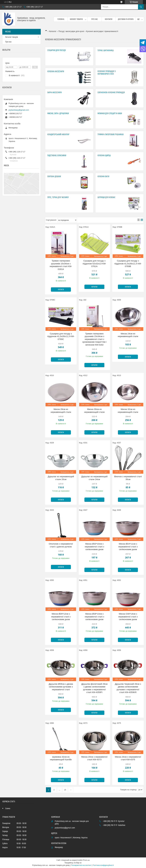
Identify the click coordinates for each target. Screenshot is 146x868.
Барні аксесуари (54, 93)
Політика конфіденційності (103, 865)
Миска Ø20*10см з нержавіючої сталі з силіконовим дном (94, 547)
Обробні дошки (54, 177)
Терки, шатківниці (106, 51)
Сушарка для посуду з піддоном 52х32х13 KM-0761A (94, 263)
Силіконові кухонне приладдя (111, 93)
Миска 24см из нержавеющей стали (128, 335)
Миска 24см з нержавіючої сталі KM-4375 (128, 758)
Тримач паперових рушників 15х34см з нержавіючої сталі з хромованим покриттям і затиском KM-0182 (94, 339)
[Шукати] (141, 7)
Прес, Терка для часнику (58, 197)
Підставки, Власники (57, 156)
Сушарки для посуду (57, 50)
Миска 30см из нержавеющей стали (94, 411)
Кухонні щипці (104, 156)
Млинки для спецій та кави (110, 114)
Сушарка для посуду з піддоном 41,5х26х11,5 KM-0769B (128, 263)
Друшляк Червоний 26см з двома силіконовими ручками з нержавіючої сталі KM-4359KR (128, 688)
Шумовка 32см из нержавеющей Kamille (61, 758)
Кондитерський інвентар (58, 135)
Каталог (53, 31)
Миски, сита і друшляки (58, 114)
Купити (61, 290)
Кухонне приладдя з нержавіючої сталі (107, 73)
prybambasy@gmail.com (19, 110)
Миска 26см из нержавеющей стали (61, 411)
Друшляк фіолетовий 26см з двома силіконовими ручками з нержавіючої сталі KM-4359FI (94, 688)
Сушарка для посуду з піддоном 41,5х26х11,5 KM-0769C (61, 336)
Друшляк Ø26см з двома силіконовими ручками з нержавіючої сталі (61, 687)
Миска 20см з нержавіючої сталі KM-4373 (94, 758)
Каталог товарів (76, 19)
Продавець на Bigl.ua (73, 863)
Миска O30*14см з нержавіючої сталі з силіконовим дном (128, 617)
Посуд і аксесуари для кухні (71, 31)
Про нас (95, 19)
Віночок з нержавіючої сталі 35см (128, 478)
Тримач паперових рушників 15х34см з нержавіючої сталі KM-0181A (61, 265)
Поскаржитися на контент (81, 865)
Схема (8, 809)
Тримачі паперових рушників (111, 135)
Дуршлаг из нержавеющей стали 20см (61, 478)
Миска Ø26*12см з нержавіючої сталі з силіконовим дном (61, 617)
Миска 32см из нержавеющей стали (128, 411)
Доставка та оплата (126, 19)
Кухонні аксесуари (56, 72)
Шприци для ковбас (106, 197)
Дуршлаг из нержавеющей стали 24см (94, 478)
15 (65, 790)
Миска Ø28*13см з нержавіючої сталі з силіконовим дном (94, 617)
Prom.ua (86, 860)
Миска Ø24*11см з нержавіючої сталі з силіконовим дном (128, 547)
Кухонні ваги (103, 177)
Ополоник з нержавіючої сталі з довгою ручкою (61, 545)
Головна (61, 19)
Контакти (109, 19)
